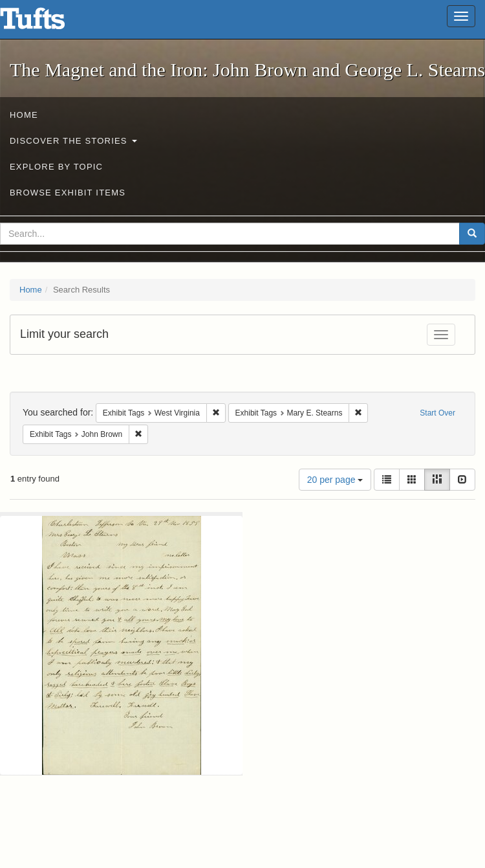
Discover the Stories (73, 141)
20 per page (335, 480)
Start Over (437, 413)
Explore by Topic (56, 167)
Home (24, 115)
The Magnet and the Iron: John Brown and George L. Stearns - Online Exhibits (48, 23)
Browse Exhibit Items (68, 193)
